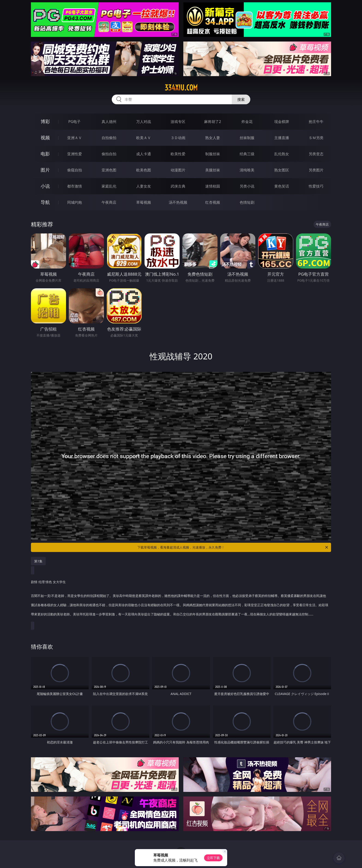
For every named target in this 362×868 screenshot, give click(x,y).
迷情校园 (213, 186)
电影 (45, 154)
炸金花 (247, 122)
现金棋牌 (282, 122)
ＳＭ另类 (316, 138)
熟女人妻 (213, 138)
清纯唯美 (247, 170)
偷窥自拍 (75, 170)
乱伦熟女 (282, 154)
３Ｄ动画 (178, 138)
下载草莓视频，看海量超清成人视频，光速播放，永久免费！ (233, 547)
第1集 (38, 561)
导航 (45, 202)
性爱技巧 (316, 186)
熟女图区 (282, 170)
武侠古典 (178, 186)
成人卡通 (144, 154)
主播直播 (282, 138)
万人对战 (144, 122)
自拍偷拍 (109, 138)
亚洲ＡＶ (75, 138)
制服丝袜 (213, 154)
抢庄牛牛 (316, 122)
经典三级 (247, 154)
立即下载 (213, 858)
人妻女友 (144, 186)
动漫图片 (178, 170)
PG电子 (74, 122)
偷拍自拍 (109, 154)
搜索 (241, 99)
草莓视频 (144, 202)
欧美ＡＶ (144, 138)
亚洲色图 (109, 170)
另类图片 (316, 170)
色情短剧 (247, 202)
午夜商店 (109, 202)
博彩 (45, 121)
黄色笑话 (282, 186)
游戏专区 (178, 122)
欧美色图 (144, 170)
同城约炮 (75, 202)
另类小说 (247, 186)
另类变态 (316, 154)
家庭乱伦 (109, 186)
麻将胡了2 (213, 122)
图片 (45, 170)
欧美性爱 (178, 154)
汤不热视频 (178, 202)
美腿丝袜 (213, 170)
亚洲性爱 (75, 154)
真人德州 (109, 122)
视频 (45, 138)
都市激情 (75, 186)
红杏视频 (213, 202)
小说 (45, 186)
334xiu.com (181, 88)
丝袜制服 (247, 138)
